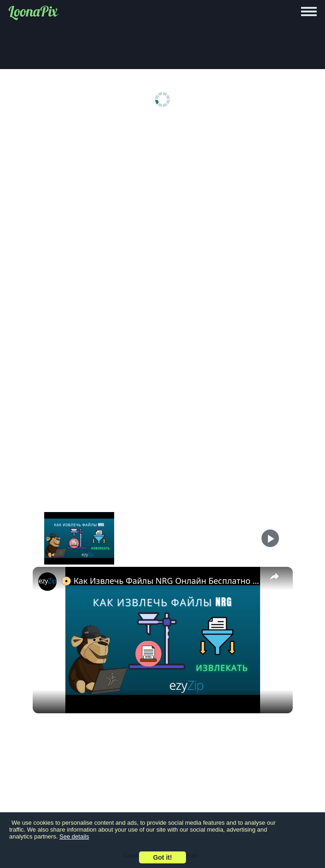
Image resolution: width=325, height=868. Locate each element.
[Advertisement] (162, 194)
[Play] (270, 538)
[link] (47, 582)
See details (74, 836)
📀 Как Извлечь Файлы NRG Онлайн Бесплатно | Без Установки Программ (161, 581)
